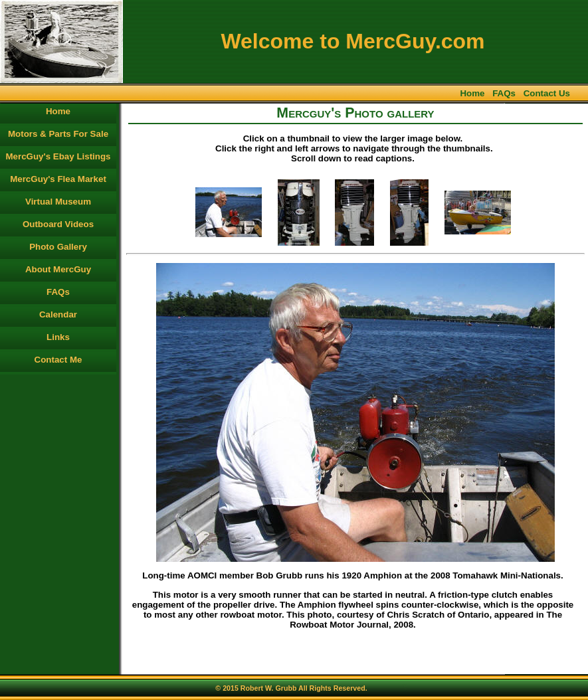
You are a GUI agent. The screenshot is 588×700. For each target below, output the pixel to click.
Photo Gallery (58, 247)
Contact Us (547, 93)
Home (472, 93)
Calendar (58, 314)
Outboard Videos (58, 224)
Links (58, 337)
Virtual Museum (58, 202)
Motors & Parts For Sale (58, 134)
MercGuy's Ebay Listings (58, 156)
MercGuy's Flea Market (58, 179)
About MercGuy (58, 269)
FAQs (504, 93)
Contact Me (58, 360)
